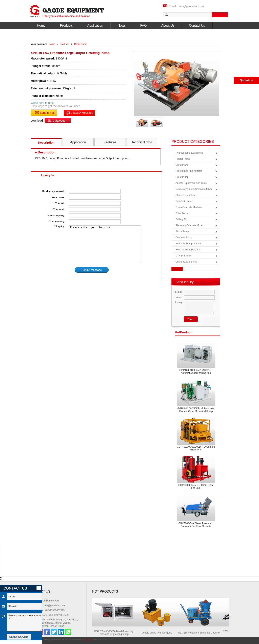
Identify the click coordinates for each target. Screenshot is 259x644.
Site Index (68, 640)
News (122, 26)
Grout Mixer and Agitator (189, 171)
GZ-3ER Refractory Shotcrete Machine (201, 633)
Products (66, 26)
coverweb (110, 640)
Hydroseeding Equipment (189, 153)
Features (110, 142)
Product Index (77, 640)
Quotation (246, 80)
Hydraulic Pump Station (188, 244)
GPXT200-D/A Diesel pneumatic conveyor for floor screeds (196, 525)
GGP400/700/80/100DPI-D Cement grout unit (196, 448)
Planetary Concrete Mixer (189, 225)
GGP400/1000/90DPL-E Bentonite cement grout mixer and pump (196, 410)
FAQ (143, 26)
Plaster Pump (183, 159)
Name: (178, 297)
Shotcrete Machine (186, 195)
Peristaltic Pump (184, 201)
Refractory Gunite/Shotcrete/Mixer (194, 189)
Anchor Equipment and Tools (191, 183)
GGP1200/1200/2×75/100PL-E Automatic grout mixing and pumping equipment (196, 373)
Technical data (142, 142)
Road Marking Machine (188, 250)
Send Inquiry (185, 282)
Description (46, 142)
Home (41, 26)
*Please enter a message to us (24, 622)
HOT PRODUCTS (105, 591)
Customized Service (186, 262)
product (183, 332)
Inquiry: (178, 302)
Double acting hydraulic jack (158, 633)
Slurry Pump (182, 231)
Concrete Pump (184, 238)
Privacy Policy (87, 640)
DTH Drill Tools (184, 256)
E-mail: (178, 292)
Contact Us (197, 26)
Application (95, 26)
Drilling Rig (181, 219)
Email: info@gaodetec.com (51, 605)
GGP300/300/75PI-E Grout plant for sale (196, 487)
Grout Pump (81, 44)
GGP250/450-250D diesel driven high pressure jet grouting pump (116, 633)
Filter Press (182, 213)
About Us (168, 26)
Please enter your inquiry (105, 244)
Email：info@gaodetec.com (184, 6)
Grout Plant (182, 165)
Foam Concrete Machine (189, 207)
